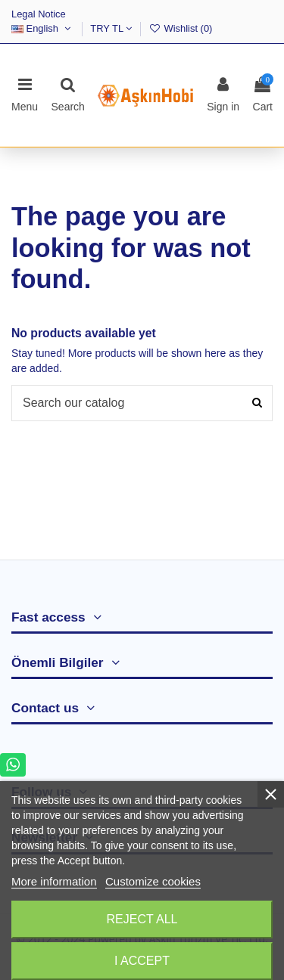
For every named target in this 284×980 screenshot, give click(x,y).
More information (54, 881)
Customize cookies (153, 881)
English (42, 28)
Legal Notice (39, 14)
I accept (142, 961)
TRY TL (111, 28)
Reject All (142, 919)
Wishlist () (180, 28)
